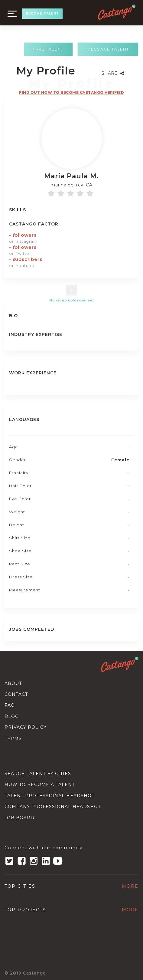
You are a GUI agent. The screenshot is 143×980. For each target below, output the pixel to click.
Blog (12, 716)
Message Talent (108, 49)
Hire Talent (48, 49)
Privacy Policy (26, 727)
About (13, 683)
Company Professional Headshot (53, 807)
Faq (10, 705)
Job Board (19, 818)
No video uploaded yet (72, 300)
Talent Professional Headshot (49, 796)
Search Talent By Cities (38, 774)
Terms (13, 738)
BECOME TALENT (42, 13)
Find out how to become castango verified (71, 92)
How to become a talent (40, 784)
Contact (16, 694)
